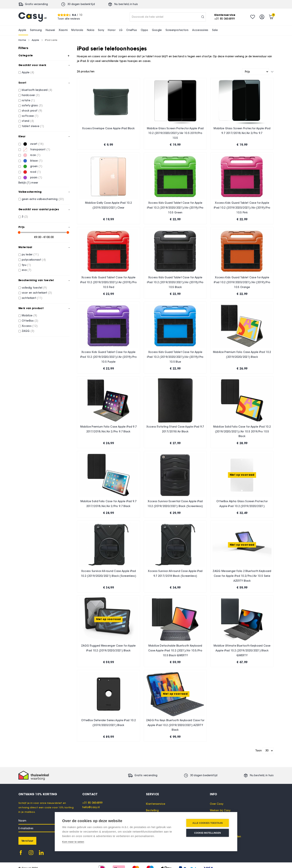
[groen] (20, 166)
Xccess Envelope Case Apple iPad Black (108, 128)
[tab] (114, 794)
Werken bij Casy (220, 810)
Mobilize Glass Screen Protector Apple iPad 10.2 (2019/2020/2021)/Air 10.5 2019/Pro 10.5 (175, 133)
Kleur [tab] (22, 136)
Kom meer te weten (73, 842)
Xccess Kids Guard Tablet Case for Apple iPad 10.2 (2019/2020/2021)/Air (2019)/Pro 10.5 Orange (242, 282)
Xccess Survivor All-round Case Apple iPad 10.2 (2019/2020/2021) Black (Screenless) (108, 574)
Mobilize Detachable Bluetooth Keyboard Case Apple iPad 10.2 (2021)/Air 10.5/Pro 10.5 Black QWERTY (175, 650)
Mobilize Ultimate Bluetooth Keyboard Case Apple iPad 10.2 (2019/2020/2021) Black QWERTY (242, 650)
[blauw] (20, 161)
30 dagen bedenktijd (81, 4)
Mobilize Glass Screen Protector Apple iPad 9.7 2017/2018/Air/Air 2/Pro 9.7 (242, 131)
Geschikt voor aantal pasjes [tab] (39, 209)
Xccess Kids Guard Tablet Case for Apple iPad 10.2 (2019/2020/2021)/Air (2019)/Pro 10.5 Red (108, 282)
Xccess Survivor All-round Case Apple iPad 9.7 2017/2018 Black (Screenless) (175, 574)
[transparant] (20, 150)
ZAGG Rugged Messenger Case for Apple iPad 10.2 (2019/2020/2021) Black (108, 648)
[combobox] (168, 17)
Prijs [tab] (22, 227)
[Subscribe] (27, 841)
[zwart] (20, 144)
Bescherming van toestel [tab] (36, 280)
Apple (35, 40)
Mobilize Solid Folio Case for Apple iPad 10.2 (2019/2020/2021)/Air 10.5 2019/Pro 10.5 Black (242, 431)
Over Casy (217, 804)
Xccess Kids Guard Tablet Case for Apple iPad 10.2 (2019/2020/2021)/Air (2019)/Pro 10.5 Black (175, 282)
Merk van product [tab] (31, 308)
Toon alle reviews (69, 19)
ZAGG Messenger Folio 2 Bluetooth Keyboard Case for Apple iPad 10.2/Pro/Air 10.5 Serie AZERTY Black (242, 576)
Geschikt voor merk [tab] (32, 65)
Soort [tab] (22, 83)
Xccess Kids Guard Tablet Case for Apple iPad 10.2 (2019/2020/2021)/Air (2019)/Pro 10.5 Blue (175, 357)
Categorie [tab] (26, 55)
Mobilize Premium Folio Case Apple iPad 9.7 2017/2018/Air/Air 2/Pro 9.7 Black (109, 429)
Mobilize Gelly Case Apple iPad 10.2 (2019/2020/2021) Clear (109, 205)
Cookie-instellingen (208, 833)
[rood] (20, 172)
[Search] (203, 17)
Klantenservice (156, 804)
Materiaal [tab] (25, 247)
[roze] (20, 155)
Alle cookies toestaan (208, 823)
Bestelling (152, 810)
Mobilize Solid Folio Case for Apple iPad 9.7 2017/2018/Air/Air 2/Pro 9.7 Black (108, 504)
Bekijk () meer (28, 183)
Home (22, 40)
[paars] (20, 178)
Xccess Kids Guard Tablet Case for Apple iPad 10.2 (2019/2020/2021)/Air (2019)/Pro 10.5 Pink (242, 208)
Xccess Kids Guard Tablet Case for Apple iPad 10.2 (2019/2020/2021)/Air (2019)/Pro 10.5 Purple (108, 357)
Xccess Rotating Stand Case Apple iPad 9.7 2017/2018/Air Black (175, 429)
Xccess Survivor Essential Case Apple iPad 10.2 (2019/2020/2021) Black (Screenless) (175, 504)
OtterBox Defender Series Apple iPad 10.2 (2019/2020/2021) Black (108, 723)
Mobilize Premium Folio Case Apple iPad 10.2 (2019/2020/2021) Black (242, 355)
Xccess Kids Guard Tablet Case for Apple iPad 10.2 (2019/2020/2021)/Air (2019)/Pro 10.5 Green (175, 208)
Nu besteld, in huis (126, 4)
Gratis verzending (36, 4)
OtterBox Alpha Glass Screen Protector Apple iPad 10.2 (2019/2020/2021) (242, 504)
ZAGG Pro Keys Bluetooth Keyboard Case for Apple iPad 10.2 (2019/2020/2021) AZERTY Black (175, 725)
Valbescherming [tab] (30, 192)
